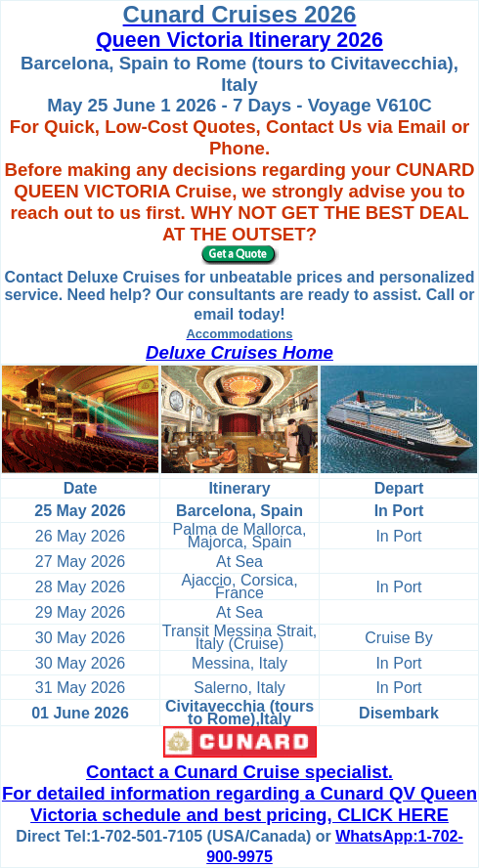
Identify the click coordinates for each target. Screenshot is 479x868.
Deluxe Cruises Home (239, 352)
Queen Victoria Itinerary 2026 (239, 40)
